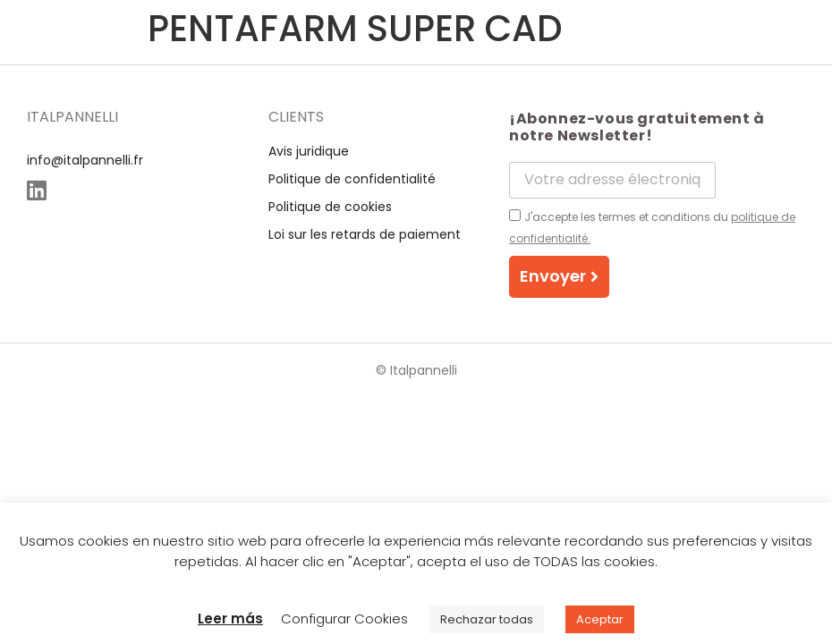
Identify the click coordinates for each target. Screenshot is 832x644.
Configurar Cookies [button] (344, 619)
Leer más (230, 619)
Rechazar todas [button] (487, 619)
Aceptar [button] (600, 619)
